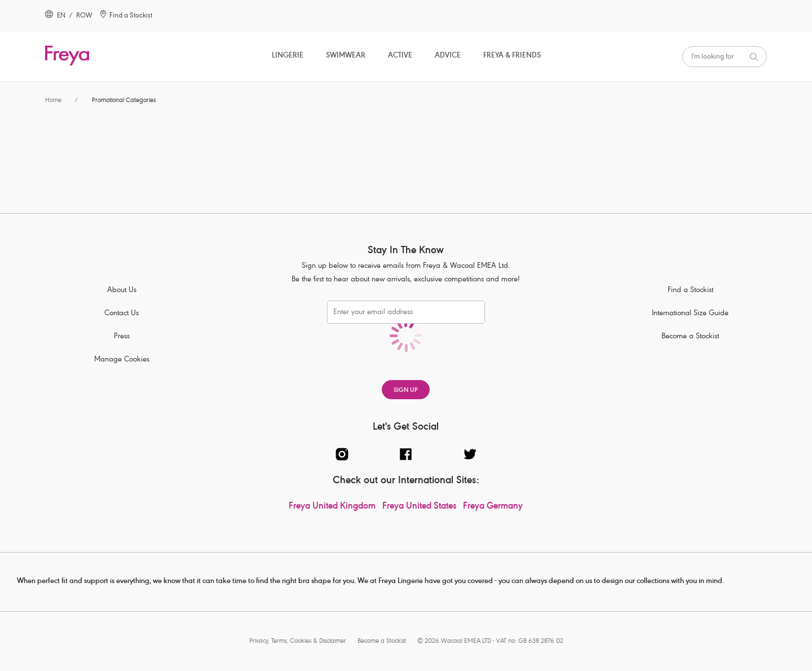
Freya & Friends (512, 56)
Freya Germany (493, 507)
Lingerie (288, 56)
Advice (448, 56)
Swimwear (346, 56)
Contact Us (122, 314)
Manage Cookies (122, 360)
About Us (122, 291)
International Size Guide (690, 314)
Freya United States (419, 507)
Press (122, 337)
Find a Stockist (690, 291)
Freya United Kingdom (332, 507)
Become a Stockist (690, 337)
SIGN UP (406, 390)
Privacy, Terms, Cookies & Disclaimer (298, 641)
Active (400, 56)
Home (53, 101)
